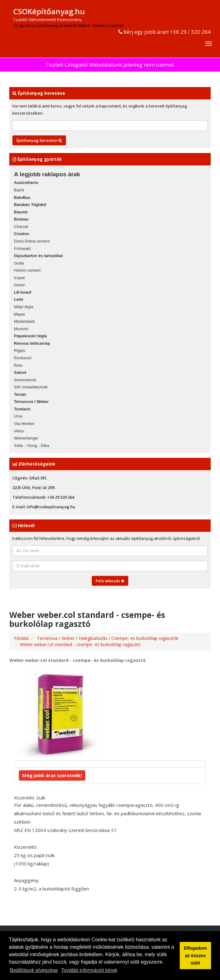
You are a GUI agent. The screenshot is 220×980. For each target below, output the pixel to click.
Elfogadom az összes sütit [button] (195, 956)
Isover (19, 285)
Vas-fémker (24, 424)
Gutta (19, 263)
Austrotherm (26, 183)
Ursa (18, 416)
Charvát (21, 227)
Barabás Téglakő (30, 205)
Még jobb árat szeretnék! (52, 775)
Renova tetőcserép (32, 343)
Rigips (20, 350)
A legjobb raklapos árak (47, 174)
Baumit (21, 212)
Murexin (21, 329)
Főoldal (21, 638)
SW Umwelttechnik (31, 387)
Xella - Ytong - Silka (32, 446)
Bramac (21, 219)
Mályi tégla (24, 307)
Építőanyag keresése (39, 140)
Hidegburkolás (94, 638)
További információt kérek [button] (89, 970)
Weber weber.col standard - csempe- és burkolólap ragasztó (80, 644)
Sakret (20, 372)
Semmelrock (25, 380)
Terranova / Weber (31, 402)
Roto (18, 365)
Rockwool (23, 358)
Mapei (19, 314)
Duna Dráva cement (32, 241)
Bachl (19, 190)
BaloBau (22, 197)
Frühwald (22, 249)
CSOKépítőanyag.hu (49, 11)
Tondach (22, 409)
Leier (19, 299)
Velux (19, 431)
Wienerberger (26, 438)
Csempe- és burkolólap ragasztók (145, 638)
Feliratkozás (110, 581)
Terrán (20, 394)
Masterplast (24, 321)
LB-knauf (23, 292)
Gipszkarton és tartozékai (38, 256)
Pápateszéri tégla (30, 336)
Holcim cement (27, 270)
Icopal (19, 278)
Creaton (22, 234)
